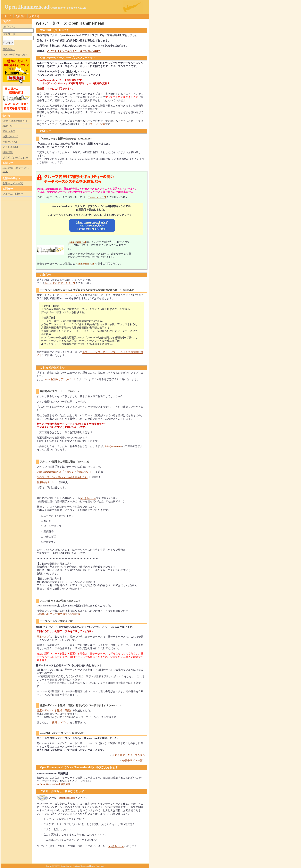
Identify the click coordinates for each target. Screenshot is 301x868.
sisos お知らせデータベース (60, 283)
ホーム (8, 16)
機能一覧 (8, 126)
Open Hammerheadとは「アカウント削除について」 (66, 472)
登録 (39, 89)
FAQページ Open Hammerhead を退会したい (62, 477)
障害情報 (8, 152)
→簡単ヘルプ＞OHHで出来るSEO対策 (58, 614)
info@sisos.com (113, 446)
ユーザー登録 (98, 124)
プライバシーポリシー (15, 158)
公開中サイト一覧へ (134, 760)
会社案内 (21, 16)
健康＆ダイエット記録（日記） (54, 710)
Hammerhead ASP (97, 197)
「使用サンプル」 (60, 722)
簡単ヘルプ (43, 637)
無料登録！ (9, 49)
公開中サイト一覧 (13, 183)
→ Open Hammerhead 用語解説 (54, 784)
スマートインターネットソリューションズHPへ (74, 51)
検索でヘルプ (10, 136)
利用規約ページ (46, 482)
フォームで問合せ (13, 194)
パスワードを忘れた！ (15, 55)
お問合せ (34, 16)
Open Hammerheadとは (15, 121)
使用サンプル (10, 142)
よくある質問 (10, 147)
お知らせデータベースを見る (129, 755)
